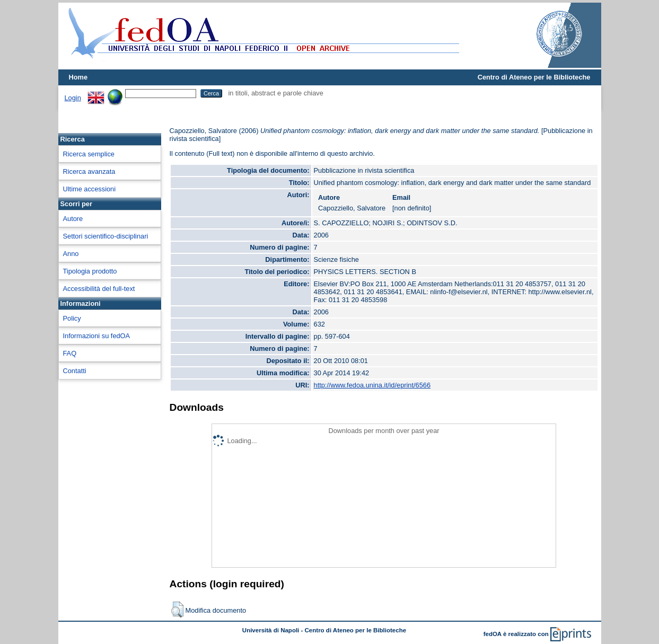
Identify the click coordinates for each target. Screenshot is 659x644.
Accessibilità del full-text (99, 289)
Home (78, 77)
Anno (71, 254)
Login (73, 98)
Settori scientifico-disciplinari (106, 236)
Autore (73, 219)
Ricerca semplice (89, 154)
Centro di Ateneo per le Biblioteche (534, 77)
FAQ (70, 353)
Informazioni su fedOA (97, 336)
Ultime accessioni (90, 189)
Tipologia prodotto (90, 271)
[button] (177, 610)
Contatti (75, 371)
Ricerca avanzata (89, 171)
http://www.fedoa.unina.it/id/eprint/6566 (372, 385)
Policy (72, 318)
